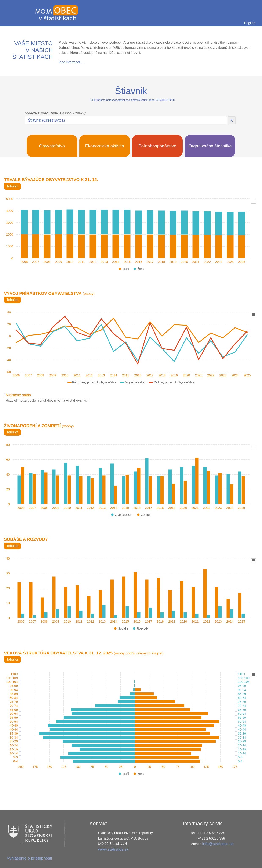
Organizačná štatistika (210, 146)
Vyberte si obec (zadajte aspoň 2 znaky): (56, 113)
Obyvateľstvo (52, 146)
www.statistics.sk (113, 849)
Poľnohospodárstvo (157, 146)
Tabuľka (12, 186)
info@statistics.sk (218, 844)
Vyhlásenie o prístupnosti (29, 858)
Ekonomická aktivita (105, 146)
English (250, 23)
